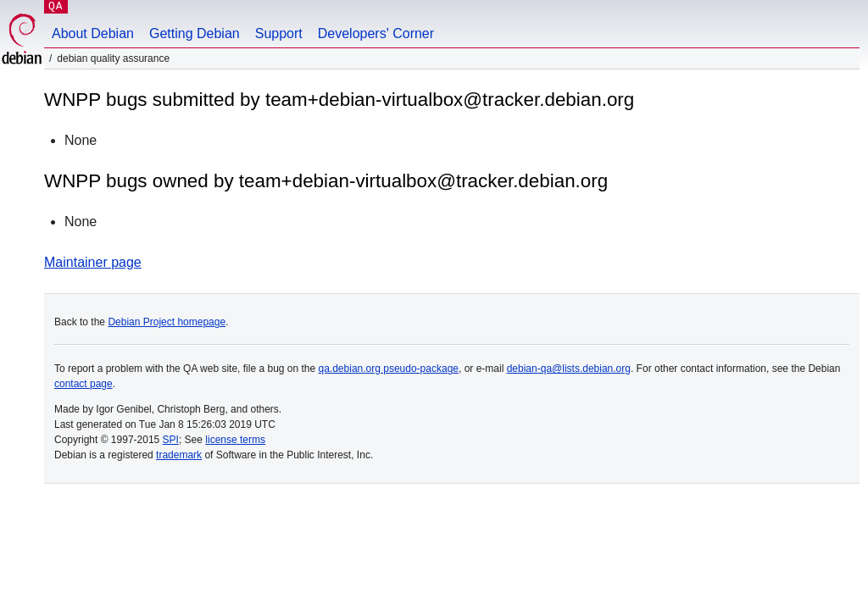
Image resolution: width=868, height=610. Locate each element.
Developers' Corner (376, 33)
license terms (235, 440)
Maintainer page (93, 262)
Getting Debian (195, 33)
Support (279, 33)
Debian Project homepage (167, 322)
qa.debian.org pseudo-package (389, 369)
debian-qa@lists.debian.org (569, 369)
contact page (83, 384)
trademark (179, 455)
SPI (171, 440)
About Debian (93, 33)
